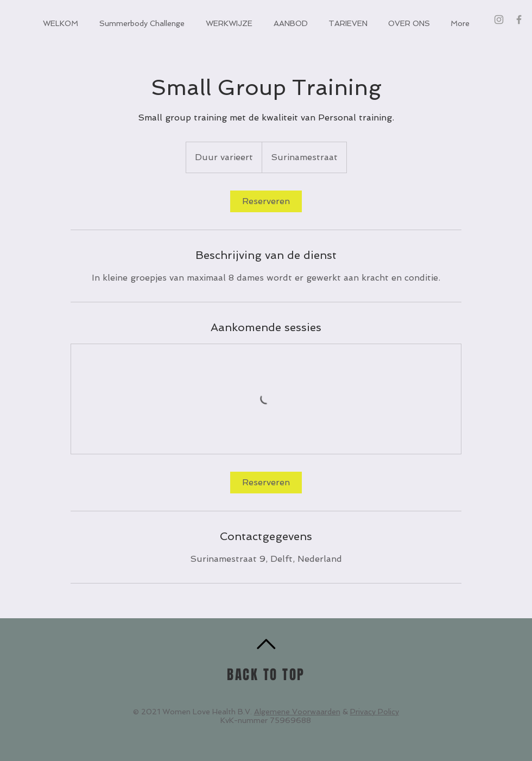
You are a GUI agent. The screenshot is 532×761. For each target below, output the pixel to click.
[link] (266, 201)
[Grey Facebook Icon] (519, 20)
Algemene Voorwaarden (297, 712)
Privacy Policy (375, 712)
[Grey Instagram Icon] (499, 20)
